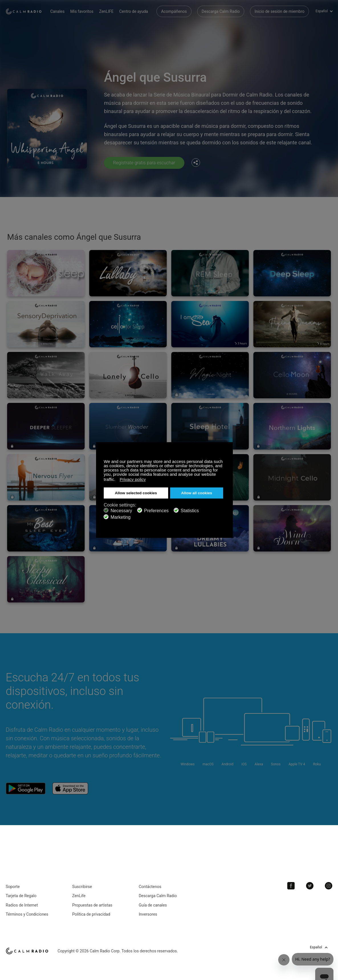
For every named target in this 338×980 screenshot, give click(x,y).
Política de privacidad (91, 914)
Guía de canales (153, 905)
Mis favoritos (82, 11)
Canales (57, 11)
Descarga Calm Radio (221, 11)
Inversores (148, 914)
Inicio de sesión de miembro (279, 11)
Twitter (310, 886)
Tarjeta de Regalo (21, 896)
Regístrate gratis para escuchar (144, 163)
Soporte (13, 887)
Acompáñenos (174, 11)
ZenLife (79, 896)
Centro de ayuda (134, 11)
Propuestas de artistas (92, 905)
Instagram (329, 886)
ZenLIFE (106, 11)
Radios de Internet (22, 905)
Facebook (291, 886)
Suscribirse (82, 887)
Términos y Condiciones (27, 914)
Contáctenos (150, 887)
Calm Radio (24, 11)
